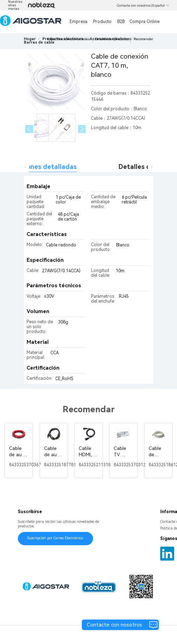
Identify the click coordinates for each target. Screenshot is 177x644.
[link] (39, 42)
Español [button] (161, 6)
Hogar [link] (30, 39)
